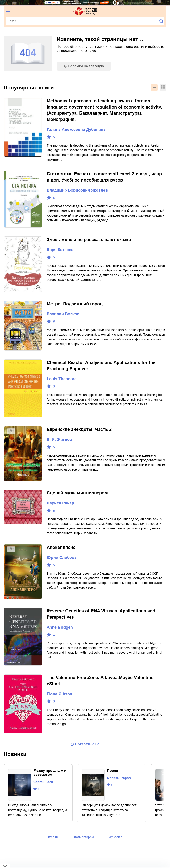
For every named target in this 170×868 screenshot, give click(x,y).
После (112, 771)
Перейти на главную (86, 66)
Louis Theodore (62, 379)
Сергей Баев (43, 782)
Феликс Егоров (119, 778)
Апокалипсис (61, 547)
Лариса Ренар (60, 503)
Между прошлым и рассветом (50, 773)
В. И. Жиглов (59, 440)
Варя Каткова (60, 250)
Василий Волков (63, 314)
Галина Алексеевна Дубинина (76, 130)
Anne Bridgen (60, 627)
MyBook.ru (116, 837)
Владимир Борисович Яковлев (77, 190)
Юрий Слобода (62, 558)
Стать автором (83, 837)
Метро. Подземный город (75, 304)
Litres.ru (52, 837)
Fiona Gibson (59, 694)
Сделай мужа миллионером (77, 493)
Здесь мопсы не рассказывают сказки (89, 240)
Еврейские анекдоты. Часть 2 (79, 429)
